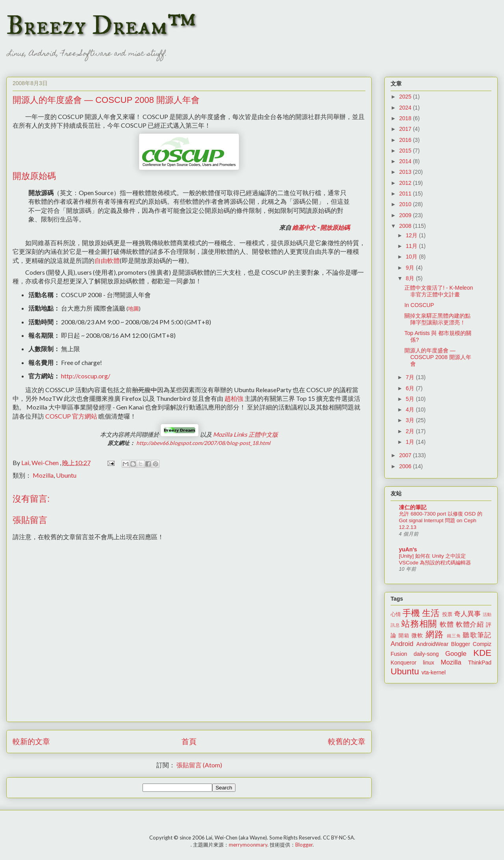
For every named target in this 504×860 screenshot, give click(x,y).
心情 (396, 614)
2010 (406, 204)
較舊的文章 (347, 741)
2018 (406, 118)
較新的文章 (31, 741)
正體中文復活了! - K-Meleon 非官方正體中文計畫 (439, 291)
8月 (411, 278)
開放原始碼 (335, 227)
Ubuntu (66, 475)
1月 (411, 442)
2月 (411, 431)
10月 (412, 257)
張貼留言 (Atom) (199, 765)
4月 (411, 410)
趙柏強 (234, 398)
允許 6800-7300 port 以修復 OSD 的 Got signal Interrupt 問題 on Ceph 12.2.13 (441, 521)
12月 (412, 235)
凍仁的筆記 (413, 507)
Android (402, 644)
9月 (411, 268)
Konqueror (403, 663)
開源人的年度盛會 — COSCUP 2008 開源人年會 (438, 357)
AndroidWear (432, 644)
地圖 (133, 309)
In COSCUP (419, 305)
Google (456, 654)
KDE (482, 653)
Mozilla (43, 475)
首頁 (189, 741)
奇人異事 (467, 614)
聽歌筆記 (477, 635)
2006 (406, 466)
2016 (406, 140)
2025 (406, 97)
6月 (411, 388)
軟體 (447, 625)
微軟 (417, 635)
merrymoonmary (248, 845)
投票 (447, 614)
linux (429, 663)
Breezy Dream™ (101, 26)
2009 (406, 215)
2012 (406, 183)
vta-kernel (433, 672)
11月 (412, 246)
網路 (435, 634)
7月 (411, 377)
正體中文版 (246, 434)
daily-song (426, 654)
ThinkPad (480, 663)
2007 (406, 455)
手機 (411, 613)
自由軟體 (107, 260)
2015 (406, 151)
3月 (411, 420)
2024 (406, 108)
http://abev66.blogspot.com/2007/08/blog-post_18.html (203, 443)
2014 (406, 161)
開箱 (404, 636)
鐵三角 (454, 636)
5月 (411, 399)
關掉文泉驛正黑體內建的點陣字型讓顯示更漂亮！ (437, 319)
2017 (406, 129)
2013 (406, 172)
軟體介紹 (470, 625)
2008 (406, 226)
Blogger (461, 644)
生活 (431, 613)
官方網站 (71, 416)
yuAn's (408, 549)
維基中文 (304, 227)
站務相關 (419, 624)
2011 (406, 194)
